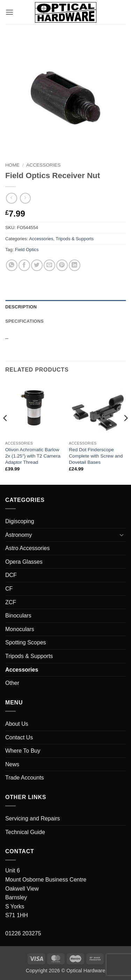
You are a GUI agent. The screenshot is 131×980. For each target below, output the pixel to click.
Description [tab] (21, 307)
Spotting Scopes (26, 642)
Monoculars (20, 629)
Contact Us (19, 737)
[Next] (125, 432)
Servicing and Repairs (33, 818)
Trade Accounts (25, 778)
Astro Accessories (27, 548)
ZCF (11, 602)
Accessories (43, 165)
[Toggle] (122, 535)
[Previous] (6, 432)
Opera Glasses (24, 562)
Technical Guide (25, 832)
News (12, 764)
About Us (17, 724)
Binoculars (18, 616)
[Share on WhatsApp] (12, 265)
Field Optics (27, 250)
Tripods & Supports (75, 239)
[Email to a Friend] (49, 265)
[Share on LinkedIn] (75, 265)
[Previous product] (25, 198)
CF (9, 589)
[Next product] (11, 198)
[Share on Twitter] (37, 265)
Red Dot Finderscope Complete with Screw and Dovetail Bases (96, 456)
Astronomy (19, 535)
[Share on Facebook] (24, 265)
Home (12, 165)
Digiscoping (20, 521)
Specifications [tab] (24, 321)
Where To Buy (23, 751)
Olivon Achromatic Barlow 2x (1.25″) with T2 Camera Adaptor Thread (33, 456)
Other (12, 683)
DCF (11, 575)
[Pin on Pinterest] (62, 265)
